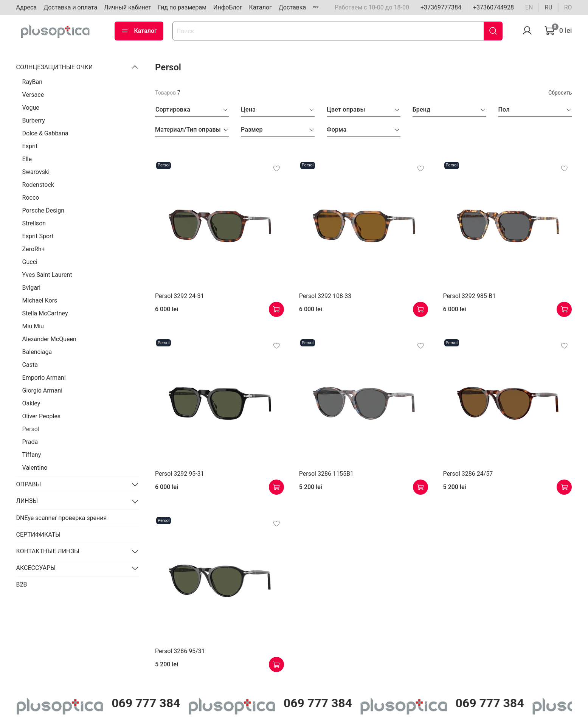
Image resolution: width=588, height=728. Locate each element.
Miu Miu (33, 326)
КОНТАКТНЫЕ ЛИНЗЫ (48, 551)
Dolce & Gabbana (45, 133)
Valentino (35, 468)
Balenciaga (37, 352)
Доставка (292, 7)
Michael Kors (40, 300)
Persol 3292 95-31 (179, 474)
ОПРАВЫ (29, 484)
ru (548, 7)
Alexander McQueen (49, 339)
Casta (30, 365)
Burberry (34, 120)
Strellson (34, 223)
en (529, 7)
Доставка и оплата (70, 7)
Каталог (261, 7)
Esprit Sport (38, 236)
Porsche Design (43, 210)
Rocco (31, 198)
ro (568, 7)
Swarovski (36, 172)
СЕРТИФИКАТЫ (38, 535)
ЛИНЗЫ (27, 501)
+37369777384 (441, 7)
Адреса (27, 7)
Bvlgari (32, 288)
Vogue (31, 108)
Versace (33, 95)
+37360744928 (493, 7)
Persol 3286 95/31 (180, 651)
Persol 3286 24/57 (468, 474)
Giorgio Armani (42, 390)
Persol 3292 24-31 (179, 296)
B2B (22, 584)
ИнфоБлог (228, 7)
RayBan (33, 82)
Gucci (30, 262)
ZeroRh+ (34, 249)
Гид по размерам (182, 7)
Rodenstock (38, 185)
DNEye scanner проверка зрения (62, 518)
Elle (27, 159)
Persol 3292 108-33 (325, 296)
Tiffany (32, 455)
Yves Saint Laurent (47, 275)
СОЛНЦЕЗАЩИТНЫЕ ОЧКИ (55, 67)
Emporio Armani (44, 378)
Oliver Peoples (42, 416)
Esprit (30, 146)
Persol (31, 429)
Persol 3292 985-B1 (469, 296)
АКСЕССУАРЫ (36, 568)
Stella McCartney (45, 313)
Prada (30, 442)
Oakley (31, 403)
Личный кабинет (128, 7)
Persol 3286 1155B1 (326, 474)
